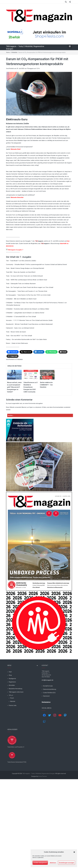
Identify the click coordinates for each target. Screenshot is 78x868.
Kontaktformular (48, 766)
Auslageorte (12, 758)
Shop (10, 755)
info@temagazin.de (48, 760)
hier (68, 241)
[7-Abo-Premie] (39, 546)
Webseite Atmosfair (17, 197)
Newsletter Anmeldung (15, 768)
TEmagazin (30, 69)
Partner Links (13, 785)
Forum (12, 778)
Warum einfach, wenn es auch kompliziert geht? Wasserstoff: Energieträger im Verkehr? (14, 467)
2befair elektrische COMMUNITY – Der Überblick (46, 465)
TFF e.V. (11, 775)
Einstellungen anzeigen (67, 863)
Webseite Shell (16, 149)
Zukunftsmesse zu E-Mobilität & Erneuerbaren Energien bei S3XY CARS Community (31, 467)
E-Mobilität (14, 52)
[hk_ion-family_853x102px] (20, 510)
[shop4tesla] (39, 34)
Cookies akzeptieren (40, 863)
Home (8, 52)
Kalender (13, 781)
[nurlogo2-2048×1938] (39, 702)
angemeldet (16, 483)
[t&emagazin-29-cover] (39, 621)
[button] (74, 852)
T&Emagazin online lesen (16, 772)
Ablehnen (53, 863)
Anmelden (12, 765)
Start (10, 752)
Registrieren (12, 762)
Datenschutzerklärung (50, 769)
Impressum (46, 776)
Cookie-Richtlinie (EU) (49, 772)
